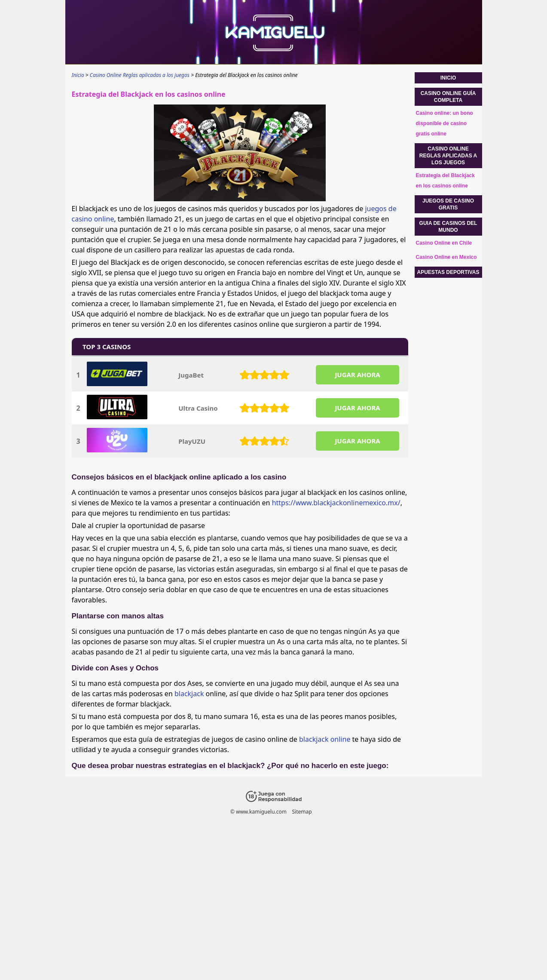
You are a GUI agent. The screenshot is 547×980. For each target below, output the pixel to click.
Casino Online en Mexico (446, 257)
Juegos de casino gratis (448, 204)
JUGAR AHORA (357, 375)
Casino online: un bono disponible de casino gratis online (445, 123)
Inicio (448, 78)
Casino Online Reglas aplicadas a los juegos (448, 156)
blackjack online (325, 739)
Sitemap (302, 812)
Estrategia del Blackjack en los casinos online (445, 181)
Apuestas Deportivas (448, 272)
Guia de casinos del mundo (448, 227)
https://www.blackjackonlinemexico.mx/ (336, 503)
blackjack (189, 694)
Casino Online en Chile (444, 243)
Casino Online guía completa (448, 97)
